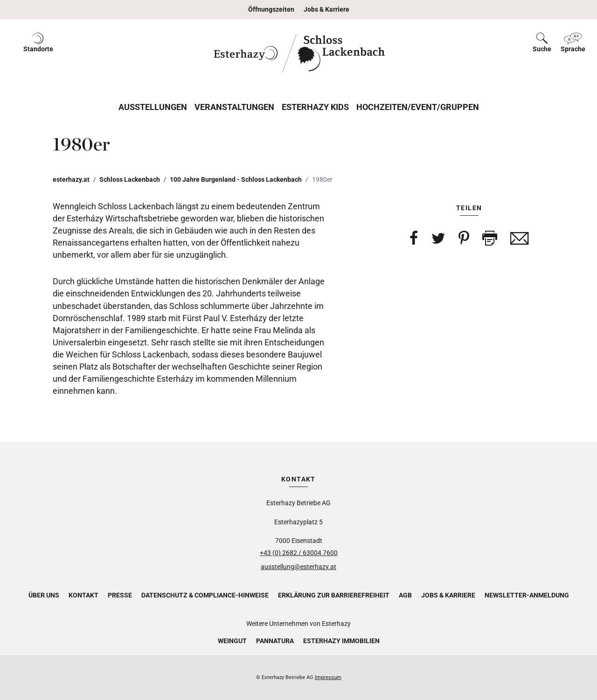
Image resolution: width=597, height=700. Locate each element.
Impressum (328, 677)
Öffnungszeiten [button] (271, 9)
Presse (120, 595)
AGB (405, 595)
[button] (38, 53)
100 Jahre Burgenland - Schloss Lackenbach (236, 179)
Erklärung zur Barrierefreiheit (334, 595)
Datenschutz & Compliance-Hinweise (205, 595)
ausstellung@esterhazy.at (298, 567)
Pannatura (275, 641)
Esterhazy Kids (315, 107)
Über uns (44, 595)
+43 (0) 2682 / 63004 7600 (299, 553)
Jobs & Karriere (326, 9)
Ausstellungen (153, 107)
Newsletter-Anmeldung (527, 595)
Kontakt (83, 595)
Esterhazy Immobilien (341, 641)
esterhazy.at (71, 179)
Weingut (232, 641)
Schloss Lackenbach (130, 179)
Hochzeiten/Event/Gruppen (418, 107)
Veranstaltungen (234, 107)
